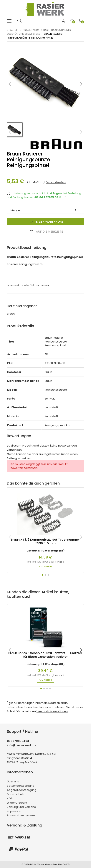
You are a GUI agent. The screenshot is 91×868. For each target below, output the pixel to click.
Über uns (13, 781)
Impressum (15, 811)
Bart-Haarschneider (57, 30)
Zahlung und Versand (21, 807)
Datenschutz (16, 794)
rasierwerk (32, 30)
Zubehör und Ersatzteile (23, 34)
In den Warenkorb (46, 222)
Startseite (14, 30)
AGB (10, 798)
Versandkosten (56, 182)
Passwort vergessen (21, 815)
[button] (81, 84)
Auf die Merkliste (46, 231)
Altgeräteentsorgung (22, 790)
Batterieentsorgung (21, 786)
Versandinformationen (52, 711)
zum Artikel (45, 567)
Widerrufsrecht (17, 803)
